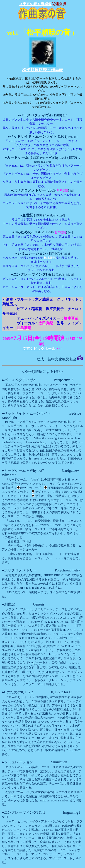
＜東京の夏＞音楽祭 (35, 4)
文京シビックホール (39, 349)
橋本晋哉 (50, 258)
